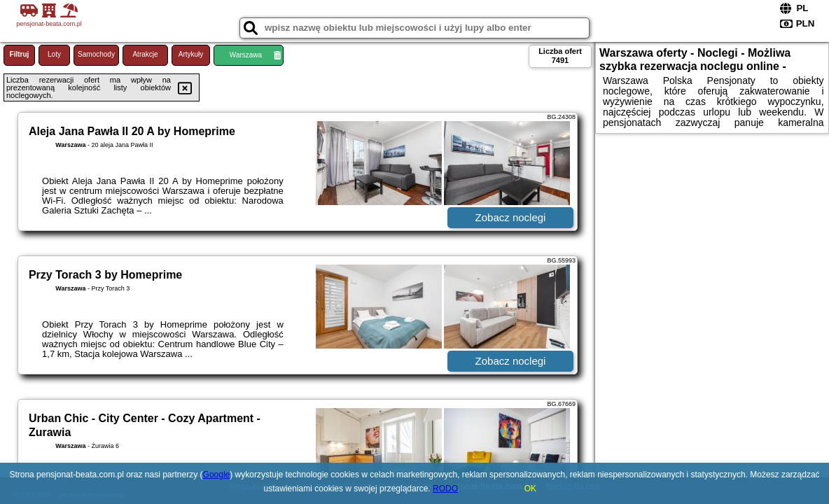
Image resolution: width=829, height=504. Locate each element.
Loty (54, 54)
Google (217, 475)
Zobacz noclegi (511, 217)
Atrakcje (145, 54)
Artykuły (191, 54)
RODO (445, 489)
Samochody (96, 54)
